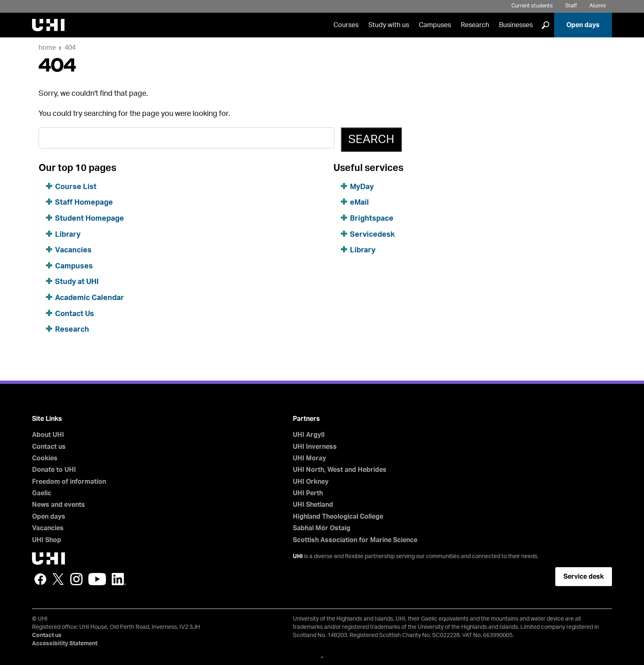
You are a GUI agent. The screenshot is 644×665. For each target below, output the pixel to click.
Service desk (584, 577)
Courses (346, 25)
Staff (571, 6)
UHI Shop (47, 540)
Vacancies (73, 250)
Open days (583, 25)
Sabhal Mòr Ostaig (322, 528)
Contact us (49, 447)
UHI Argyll (309, 435)
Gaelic (42, 493)
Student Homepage (90, 219)
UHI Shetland (313, 505)
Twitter (58, 579)
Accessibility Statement (65, 644)
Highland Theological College (338, 517)
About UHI (48, 435)
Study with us (389, 25)
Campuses (435, 25)
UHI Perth (308, 493)
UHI (298, 556)
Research (475, 25)
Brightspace (372, 219)
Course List (76, 187)
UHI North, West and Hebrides (340, 470)
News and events (59, 505)
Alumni (598, 6)
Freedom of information (69, 482)
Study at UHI (77, 282)
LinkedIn (119, 579)
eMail (359, 203)
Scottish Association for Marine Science (355, 540)
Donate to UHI (54, 470)
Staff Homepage (84, 203)
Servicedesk (372, 235)
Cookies (45, 458)
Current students (532, 6)
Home (47, 48)
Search (371, 139)
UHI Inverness (315, 447)
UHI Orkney (311, 482)
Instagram (76, 579)
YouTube (97, 579)
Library (68, 235)
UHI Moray (309, 458)
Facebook (40, 579)
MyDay (362, 187)
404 (70, 48)
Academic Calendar (90, 298)
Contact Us (75, 314)
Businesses (516, 25)
